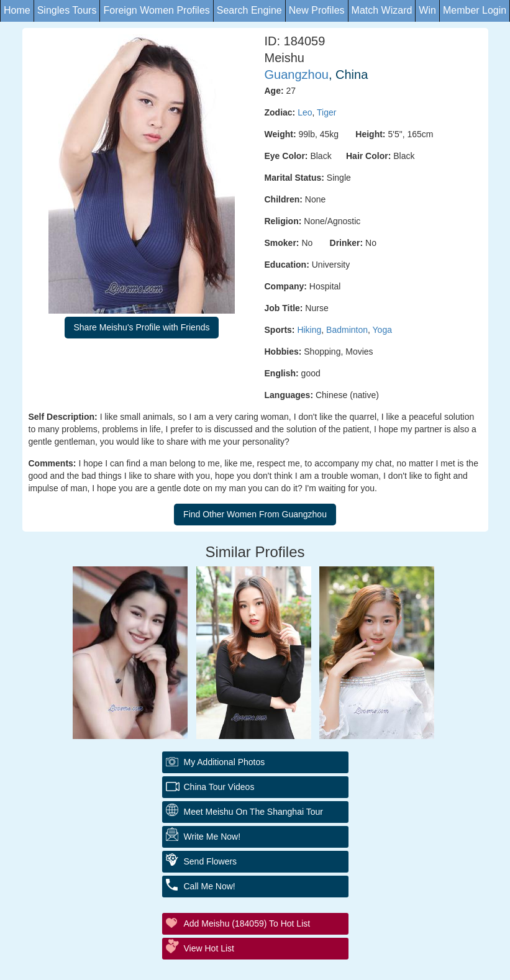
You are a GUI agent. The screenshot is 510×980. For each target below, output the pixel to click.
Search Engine (249, 10)
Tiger (326, 112)
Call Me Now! (210, 886)
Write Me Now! (212, 837)
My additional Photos (225, 762)
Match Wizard (382, 10)
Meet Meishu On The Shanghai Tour (253, 812)
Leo (305, 112)
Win (427, 10)
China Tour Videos (219, 787)
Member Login (475, 10)
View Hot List (209, 948)
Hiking (309, 330)
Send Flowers (211, 861)
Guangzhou (297, 75)
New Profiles (317, 10)
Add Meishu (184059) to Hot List (247, 923)
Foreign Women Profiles (156, 10)
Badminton (347, 330)
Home (17, 10)
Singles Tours (67, 10)
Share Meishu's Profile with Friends (142, 327)
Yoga (382, 330)
